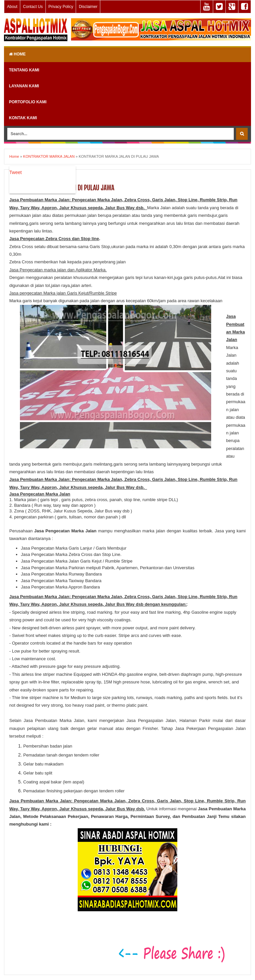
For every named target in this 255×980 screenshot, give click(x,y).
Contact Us (33, 7)
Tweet (15, 172)
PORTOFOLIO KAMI (28, 102)
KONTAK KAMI (23, 118)
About (12, 7)
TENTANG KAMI (24, 70)
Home (17, 54)
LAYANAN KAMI (24, 86)
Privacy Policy (61, 7)
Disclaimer (88, 7)
